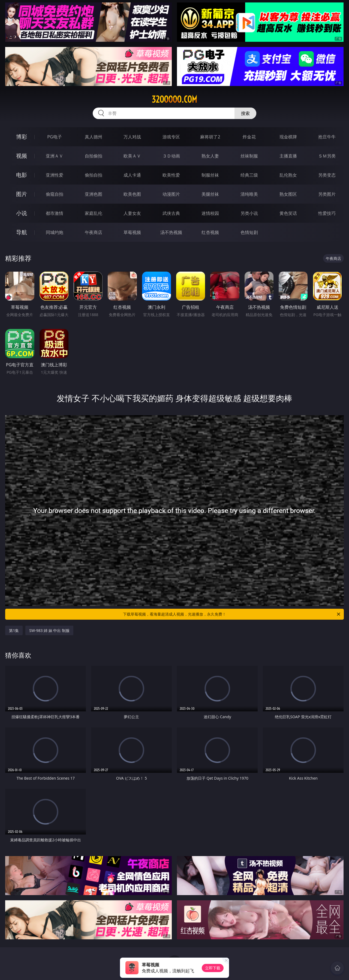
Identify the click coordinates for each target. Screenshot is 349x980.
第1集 (14, 630)
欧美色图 (132, 194)
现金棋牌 (288, 137)
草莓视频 (132, 232)
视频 (22, 156)
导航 (22, 232)
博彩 (22, 137)
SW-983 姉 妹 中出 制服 (49, 630)
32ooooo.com (174, 99)
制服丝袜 (210, 175)
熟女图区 (288, 194)
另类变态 (327, 175)
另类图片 (327, 194)
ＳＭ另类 (327, 156)
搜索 (245, 113)
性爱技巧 (327, 213)
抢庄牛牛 (327, 137)
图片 (22, 194)
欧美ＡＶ (132, 156)
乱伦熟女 (288, 175)
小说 (22, 213)
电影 (22, 175)
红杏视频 (210, 232)
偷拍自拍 (94, 175)
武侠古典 (171, 213)
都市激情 (55, 213)
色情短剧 (249, 232)
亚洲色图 (94, 194)
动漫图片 (171, 194)
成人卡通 (132, 175)
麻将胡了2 (210, 137)
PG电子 (54, 137)
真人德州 (94, 137)
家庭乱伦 (94, 213)
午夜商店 (94, 232)
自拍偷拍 (94, 156)
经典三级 (249, 175)
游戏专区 (171, 137)
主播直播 (288, 156)
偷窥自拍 (55, 194)
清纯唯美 (249, 194)
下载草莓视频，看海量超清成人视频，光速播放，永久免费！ (232, 614)
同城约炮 (55, 232)
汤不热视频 (171, 232)
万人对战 (132, 137)
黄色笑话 (288, 213)
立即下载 (213, 968)
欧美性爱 (171, 175)
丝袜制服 (249, 156)
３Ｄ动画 (171, 156)
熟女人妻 (210, 156)
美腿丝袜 (210, 194)
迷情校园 (210, 213)
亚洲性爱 (55, 175)
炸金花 (249, 137)
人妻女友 (132, 213)
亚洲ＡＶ (55, 156)
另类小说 (249, 213)
